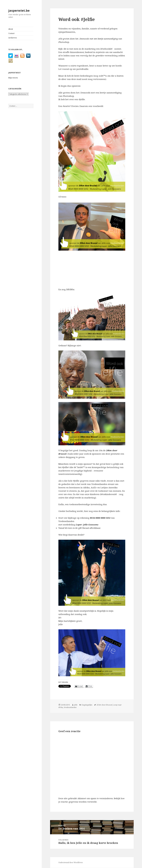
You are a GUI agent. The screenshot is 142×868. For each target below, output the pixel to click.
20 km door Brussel (104, 705)
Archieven (13, 38)
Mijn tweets (13, 78)
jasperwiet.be (19, 10)
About (11, 29)
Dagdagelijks (87, 705)
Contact (11, 33)
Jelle (76, 705)
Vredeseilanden (70, 707)
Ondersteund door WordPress (71, 862)
